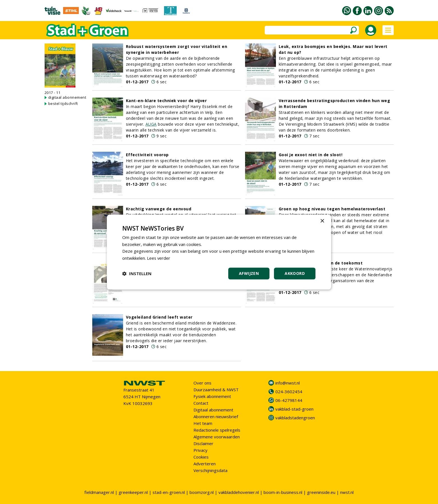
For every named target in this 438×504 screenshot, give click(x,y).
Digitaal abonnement (213, 410)
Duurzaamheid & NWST (216, 390)
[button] (137, 273)
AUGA (151, 124)
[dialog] (219, 252)
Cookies (201, 457)
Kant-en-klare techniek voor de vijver (166, 101)
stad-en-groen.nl (169, 492)
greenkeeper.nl (133, 492)
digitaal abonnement (67, 97)
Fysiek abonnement (212, 396)
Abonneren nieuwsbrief (216, 416)
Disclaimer (203, 443)
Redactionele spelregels (217, 430)
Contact (201, 403)
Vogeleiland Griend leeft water (159, 317)
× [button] (322, 221)
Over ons (202, 383)
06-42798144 (289, 400)
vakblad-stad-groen (294, 409)
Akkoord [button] (295, 273)
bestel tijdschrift (63, 103)
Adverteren (205, 464)
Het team (203, 423)
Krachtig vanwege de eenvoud (159, 209)
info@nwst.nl (288, 383)
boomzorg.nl (202, 492)
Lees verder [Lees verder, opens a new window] (159, 258)
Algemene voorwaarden (217, 437)
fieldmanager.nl (99, 492)
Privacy (200, 450)
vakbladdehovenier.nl (239, 492)
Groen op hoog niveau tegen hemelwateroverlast (332, 209)
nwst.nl (347, 492)
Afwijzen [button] (249, 273)
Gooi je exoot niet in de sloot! (311, 155)
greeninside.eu (321, 492)
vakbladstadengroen (295, 418)
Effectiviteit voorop (147, 155)
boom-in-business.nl (283, 492)
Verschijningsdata (210, 470)
